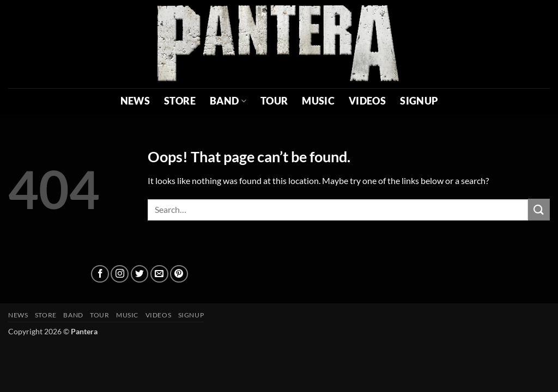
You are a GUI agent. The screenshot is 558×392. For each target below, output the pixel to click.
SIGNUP (419, 101)
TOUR (274, 101)
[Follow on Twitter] (140, 274)
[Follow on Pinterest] (179, 274)
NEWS (135, 101)
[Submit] (539, 209)
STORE (180, 101)
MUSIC (318, 101)
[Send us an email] (159, 274)
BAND (228, 101)
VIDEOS (367, 101)
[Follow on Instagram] (120, 274)
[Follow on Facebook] (100, 274)
